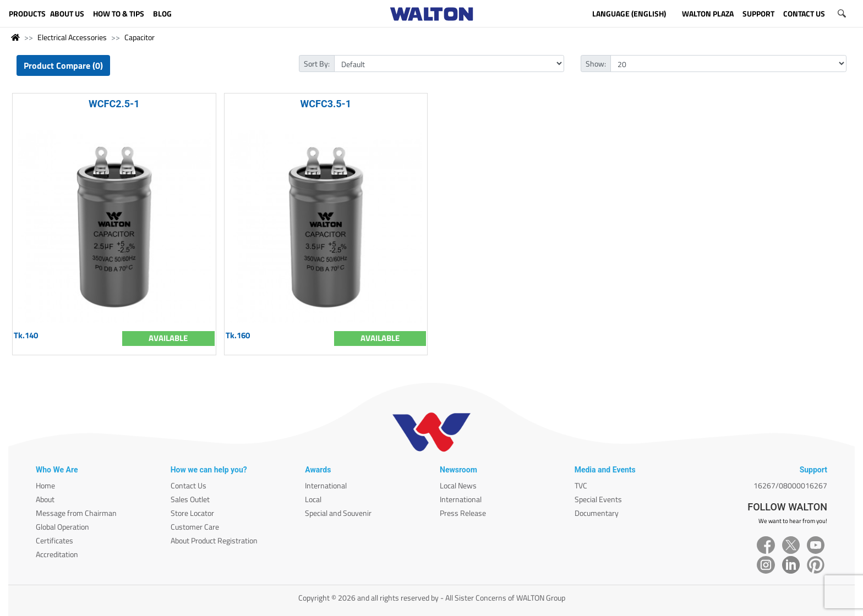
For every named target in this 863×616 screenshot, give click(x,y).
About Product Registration (214, 540)
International (326, 485)
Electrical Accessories (72, 37)
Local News (458, 485)
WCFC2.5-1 (114, 104)
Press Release (463, 513)
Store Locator (192, 513)
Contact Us (189, 485)
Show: (596, 64)
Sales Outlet (190, 499)
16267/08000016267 (790, 485)
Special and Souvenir (338, 513)
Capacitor (140, 37)
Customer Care (195, 527)
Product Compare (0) (63, 65)
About (45, 499)
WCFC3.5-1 (326, 104)
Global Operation (62, 527)
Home (45, 485)
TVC (581, 485)
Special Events (598, 499)
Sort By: (317, 64)
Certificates (54, 540)
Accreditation (57, 554)
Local (313, 499)
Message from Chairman (76, 513)
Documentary (597, 513)
